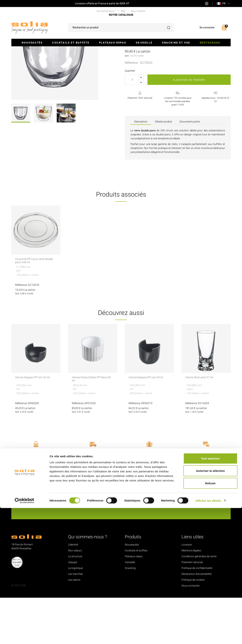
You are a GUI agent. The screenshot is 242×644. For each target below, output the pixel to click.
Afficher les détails (208, 637)
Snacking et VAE (176, 43)
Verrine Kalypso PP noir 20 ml (35, 424)
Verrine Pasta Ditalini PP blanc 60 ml (92, 426)
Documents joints (190, 168)
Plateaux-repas (113, 43)
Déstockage (210, 43)
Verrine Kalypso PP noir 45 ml (148, 424)
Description (141, 168)
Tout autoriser (210, 594)
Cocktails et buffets (71, 43)
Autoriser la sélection (211, 607)
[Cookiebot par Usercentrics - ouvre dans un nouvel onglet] (24, 637)
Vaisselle (144, 43)
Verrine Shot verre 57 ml (201, 424)
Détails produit (164, 168)
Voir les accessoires (141, 85)
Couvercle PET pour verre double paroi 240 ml (32, 307)
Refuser (210, 619)
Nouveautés (32, 43)
